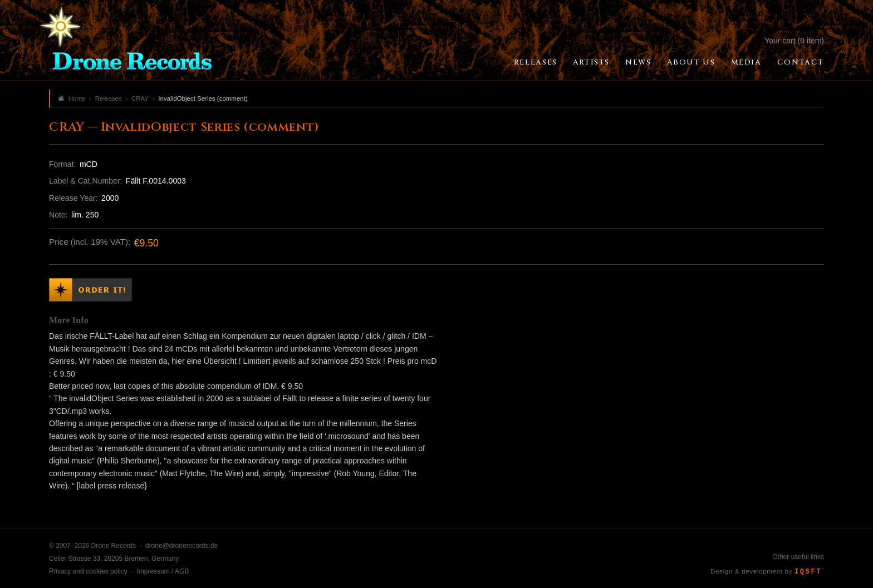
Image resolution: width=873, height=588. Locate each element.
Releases (536, 62)
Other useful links (798, 557)
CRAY (140, 98)
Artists (591, 62)
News (638, 62)
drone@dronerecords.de (182, 546)
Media (746, 62)
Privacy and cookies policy (88, 571)
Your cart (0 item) (794, 41)
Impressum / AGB (163, 571)
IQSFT (809, 572)
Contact (801, 62)
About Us (691, 62)
